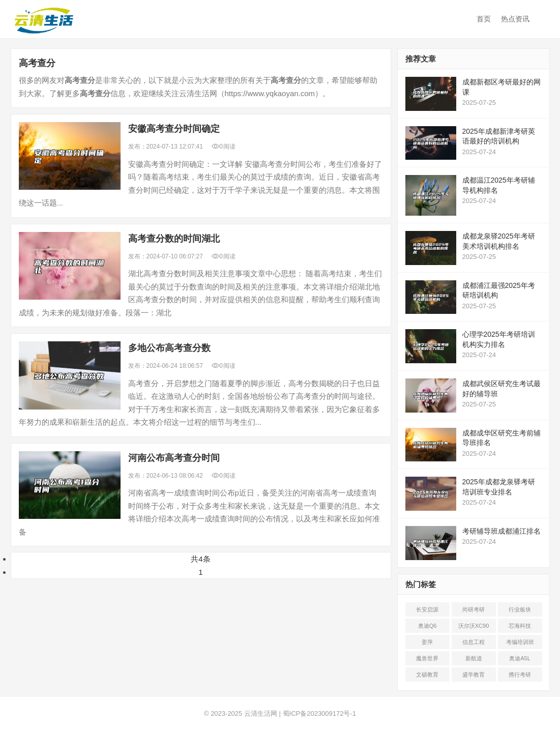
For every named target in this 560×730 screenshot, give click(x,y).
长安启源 (427, 609)
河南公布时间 (174, 458)
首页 (484, 19)
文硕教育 (427, 675)
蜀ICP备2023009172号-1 (320, 713)
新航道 (474, 658)
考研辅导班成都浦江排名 (502, 531)
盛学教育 (474, 675)
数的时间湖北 (174, 239)
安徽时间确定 (174, 129)
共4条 (200, 559)
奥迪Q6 (428, 626)
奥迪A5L (520, 658)
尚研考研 (474, 609)
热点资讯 (515, 19)
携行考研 (520, 675)
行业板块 (520, 609)
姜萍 (427, 642)
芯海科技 (520, 626)
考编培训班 (520, 642)
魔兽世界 (427, 658)
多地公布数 (169, 348)
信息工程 (474, 642)
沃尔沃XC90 (474, 626)
